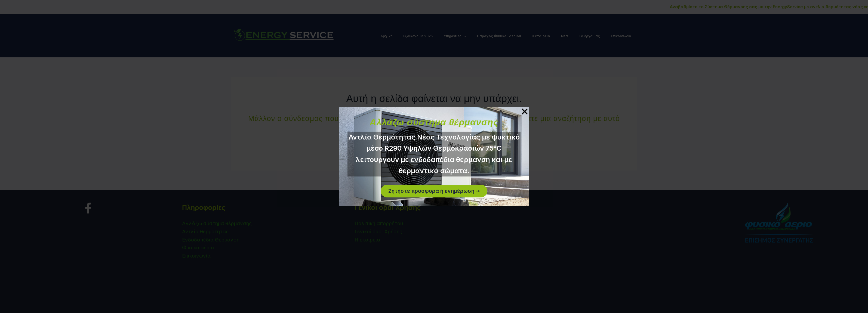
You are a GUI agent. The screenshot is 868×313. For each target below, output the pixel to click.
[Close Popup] (525, 112)
